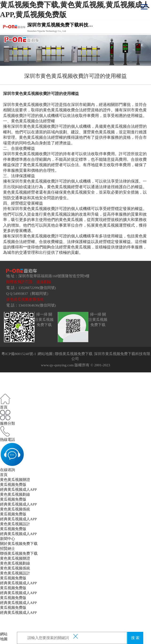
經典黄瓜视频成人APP (18, 489)
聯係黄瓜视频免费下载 (74, 354)
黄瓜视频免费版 (13, 485)
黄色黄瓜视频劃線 (15, 494)
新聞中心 (8, 539)
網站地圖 (45, 354)
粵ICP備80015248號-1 (19, 354)
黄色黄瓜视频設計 (15, 524)
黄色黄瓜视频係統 (15, 509)
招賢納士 (8, 549)
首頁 (4, 475)
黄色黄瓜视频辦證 (15, 480)
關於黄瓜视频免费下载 (19, 544)
